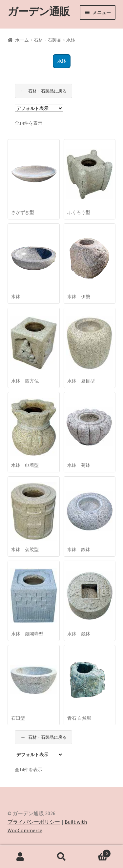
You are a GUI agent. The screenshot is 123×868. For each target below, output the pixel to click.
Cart (96, 852)
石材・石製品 (48, 40)
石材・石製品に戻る (43, 91)
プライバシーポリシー (34, 822)
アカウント (20, 857)
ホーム (22, 40)
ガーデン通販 (39, 11)
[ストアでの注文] (39, 108)
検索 (61, 857)
